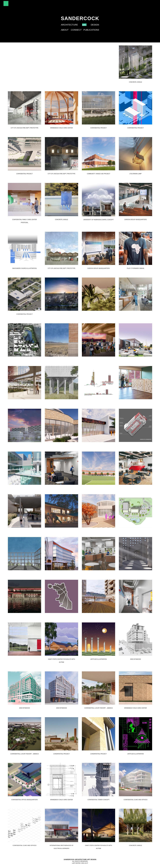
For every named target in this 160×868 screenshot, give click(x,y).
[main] (80, 21)
